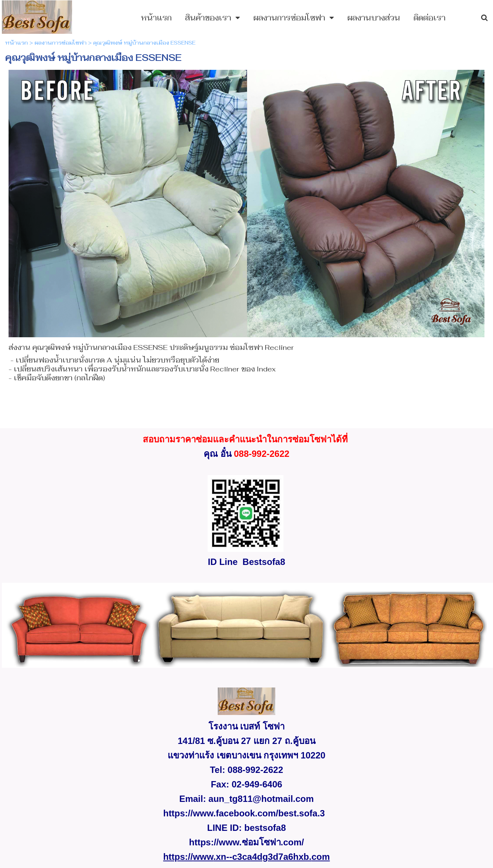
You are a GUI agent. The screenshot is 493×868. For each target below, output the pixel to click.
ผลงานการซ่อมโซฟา (61, 43)
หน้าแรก (17, 43)
